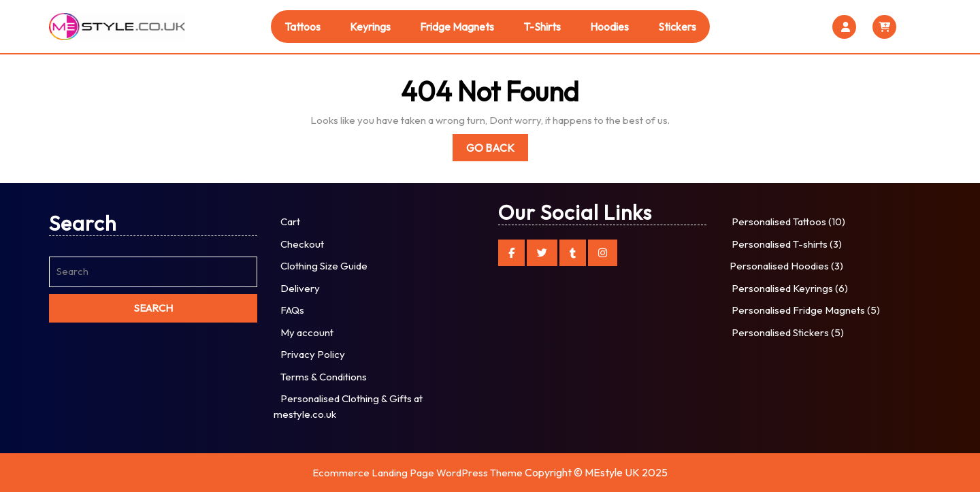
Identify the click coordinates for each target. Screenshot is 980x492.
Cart (290, 222)
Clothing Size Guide (324, 266)
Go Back (497, 150)
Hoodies (609, 27)
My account (307, 332)
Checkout (302, 244)
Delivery (300, 288)
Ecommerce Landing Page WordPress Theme (418, 473)
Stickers (677, 27)
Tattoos (303, 27)
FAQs (292, 310)
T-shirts (542, 27)
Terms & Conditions (324, 377)
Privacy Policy (313, 354)
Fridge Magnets (457, 27)
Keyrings (370, 27)
